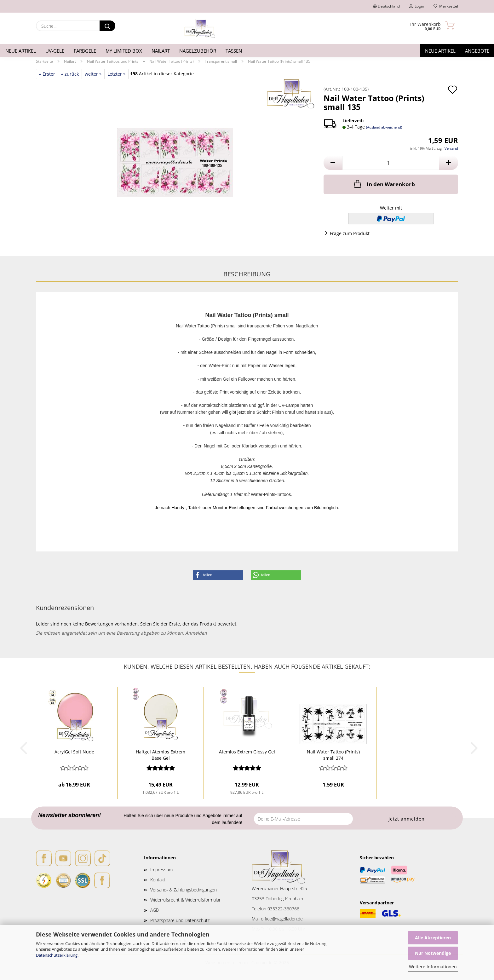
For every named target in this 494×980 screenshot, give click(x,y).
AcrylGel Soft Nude (74, 752)
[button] (333, 163)
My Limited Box (124, 51)
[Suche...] (107, 26)
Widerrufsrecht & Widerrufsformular (185, 900)
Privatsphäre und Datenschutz (180, 920)
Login (417, 6)
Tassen (234, 51)
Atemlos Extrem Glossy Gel (247, 752)
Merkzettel (446, 6)
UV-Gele (55, 51)
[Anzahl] (391, 163)
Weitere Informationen (433, 967)
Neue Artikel (21, 51)
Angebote (477, 51)
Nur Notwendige (433, 953)
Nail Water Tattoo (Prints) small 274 (333, 754)
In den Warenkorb (384, 184)
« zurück (70, 74)
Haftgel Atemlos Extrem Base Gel (161, 754)
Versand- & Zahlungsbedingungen (184, 890)
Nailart (161, 51)
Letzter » (116, 74)
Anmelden (196, 633)
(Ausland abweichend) (384, 127)
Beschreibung (247, 274)
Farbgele (85, 51)
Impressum (161, 870)
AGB (155, 910)
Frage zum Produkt (350, 233)
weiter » (93, 74)
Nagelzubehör (198, 51)
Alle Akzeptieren (433, 938)
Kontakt (158, 880)
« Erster (47, 74)
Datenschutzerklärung (57, 955)
